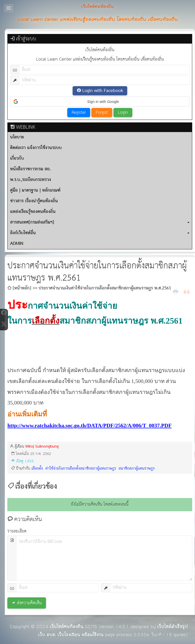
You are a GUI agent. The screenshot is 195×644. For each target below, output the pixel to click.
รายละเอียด (17, 531)
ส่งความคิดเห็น (29, 603)
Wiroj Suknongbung (42, 446)
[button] (100, 102)
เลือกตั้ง (37, 468)
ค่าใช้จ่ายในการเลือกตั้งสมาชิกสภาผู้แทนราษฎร (80, 468)
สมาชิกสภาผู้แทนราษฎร (136, 468)
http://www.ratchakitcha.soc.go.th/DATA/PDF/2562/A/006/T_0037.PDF (90, 426)
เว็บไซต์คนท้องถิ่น (67, 627)
